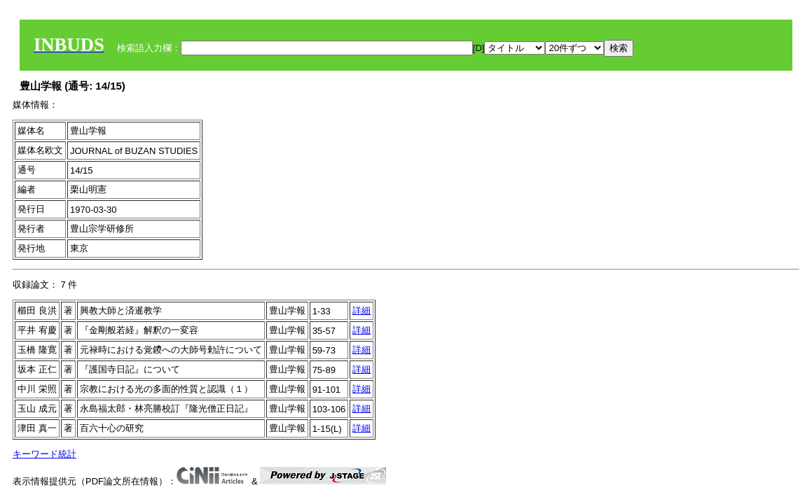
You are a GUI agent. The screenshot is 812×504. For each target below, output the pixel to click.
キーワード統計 (44, 454)
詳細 (362, 310)
